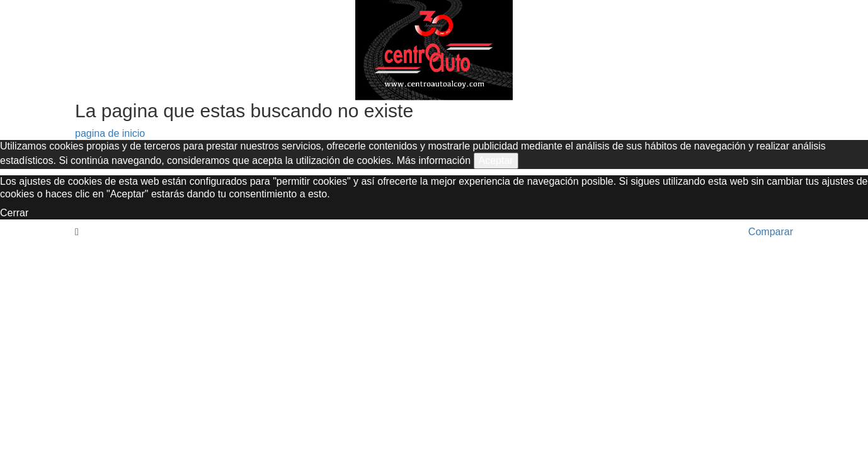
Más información (434, 160)
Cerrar (14, 213)
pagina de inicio (110, 133)
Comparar (771, 232)
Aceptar (496, 160)
